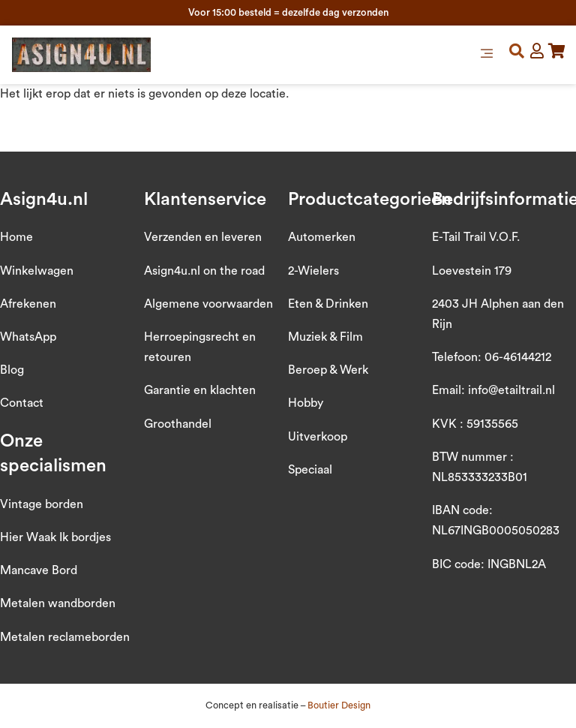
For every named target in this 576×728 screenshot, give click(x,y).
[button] (487, 55)
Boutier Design (339, 705)
